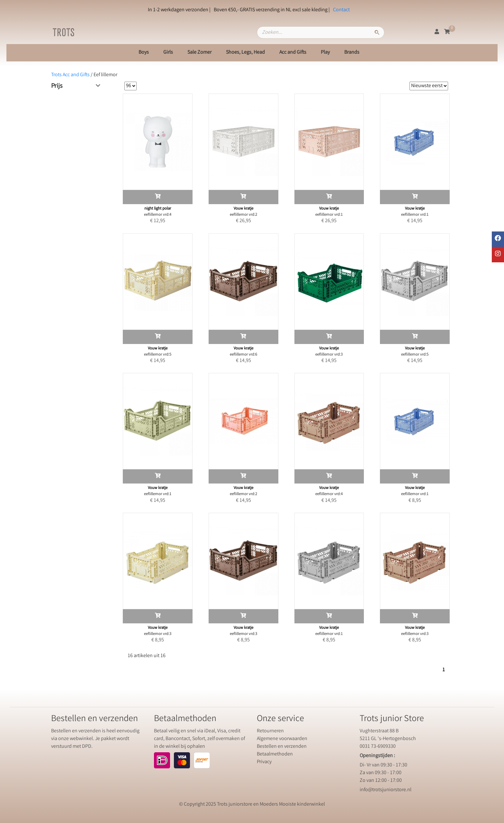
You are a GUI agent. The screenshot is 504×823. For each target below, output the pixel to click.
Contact (341, 10)
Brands (352, 53)
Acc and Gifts (293, 53)
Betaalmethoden (275, 754)
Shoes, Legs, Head (245, 53)
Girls (168, 53)
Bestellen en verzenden (282, 747)
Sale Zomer (199, 53)
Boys (144, 53)
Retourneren (270, 731)
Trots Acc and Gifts (70, 75)
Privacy (264, 762)
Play (325, 53)
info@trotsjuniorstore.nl (386, 790)
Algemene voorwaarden (282, 739)
